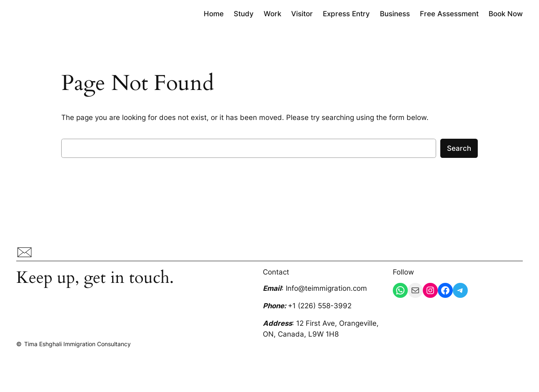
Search (459, 148)
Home (214, 14)
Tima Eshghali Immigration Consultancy (77, 344)
